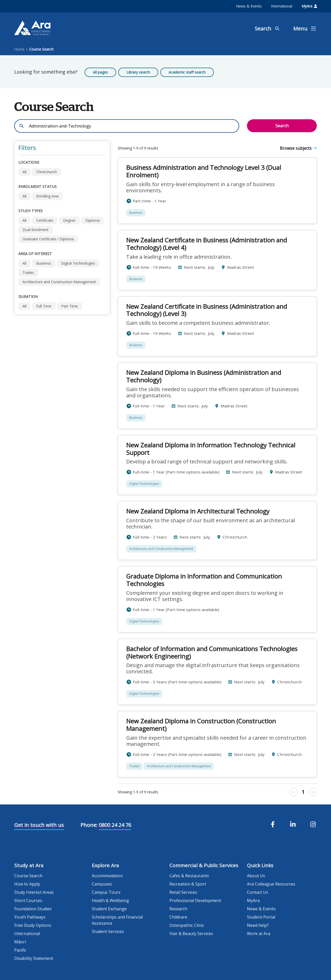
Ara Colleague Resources (271, 884)
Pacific (20, 950)
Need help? (258, 925)
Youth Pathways (30, 917)
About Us (256, 876)
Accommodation (107, 876)
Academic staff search (187, 72)
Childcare (178, 917)
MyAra (309, 6)
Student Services (108, 931)
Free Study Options (33, 925)
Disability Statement (34, 958)
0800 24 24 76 (115, 825)
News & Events (249, 6)
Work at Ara (259, 934)
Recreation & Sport (188, 884)
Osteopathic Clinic (187, 925)
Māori (20, 942)
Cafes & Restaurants (189, 876)
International (282, 6)
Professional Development (195, 900)
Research (178, 909)
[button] (62, 148)
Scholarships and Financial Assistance (117, 920)
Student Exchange (109, 909)
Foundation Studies (33, 909)
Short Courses (28, 900)
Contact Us (258, 892)
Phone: (89, 825)
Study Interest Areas (34, 892)
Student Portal (261, 917)
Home (19, 49)
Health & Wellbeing (110, 900)
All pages (100, 72)
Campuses (102, 884)
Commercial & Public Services (204, 865)
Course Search (41, 49)
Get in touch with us (39, 825)
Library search (138, 72)
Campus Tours (106, 892)
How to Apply (27, 884)
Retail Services (183, 892)
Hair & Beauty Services (191, 934)
